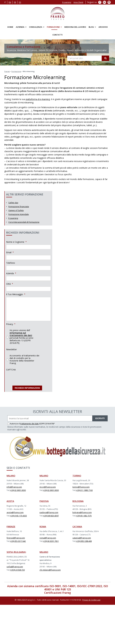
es (20, 2)
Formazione (53, 27)
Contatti (57, 35)
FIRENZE (11, 526)
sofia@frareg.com (15, 567)
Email (10, 252)
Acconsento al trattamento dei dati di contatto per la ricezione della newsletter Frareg (24, 359)
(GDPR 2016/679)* (47, 424)
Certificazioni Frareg (57, 593)
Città (10, 284)
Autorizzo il (14, 424)
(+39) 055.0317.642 (18, 541)
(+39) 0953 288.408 (84, 541)
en (10, 2)
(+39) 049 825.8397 (51, 516)
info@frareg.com (14, 487)
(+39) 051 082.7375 (84, 516)
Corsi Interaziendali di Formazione (24, 222)
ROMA (43, 526)
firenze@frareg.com (16, 538)
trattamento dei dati (30, 424)
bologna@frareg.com (82, 512)
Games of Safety (16, 210)
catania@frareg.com (82, 538)
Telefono (11, 263)
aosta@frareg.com (15, 512)
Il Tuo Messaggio (16, 294)
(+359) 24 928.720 (17, 570)
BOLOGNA (78, 501)
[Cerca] (105, 58)
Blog (91, 27)
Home (10, 27)
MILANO (11, 476)
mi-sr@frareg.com (48, 487)
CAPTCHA (11, 370)
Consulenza (36, 27)
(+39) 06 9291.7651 (51, 541)
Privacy (11, 324)
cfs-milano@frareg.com (50, 570)
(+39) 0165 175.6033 (18, 516)
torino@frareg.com (81, 487)
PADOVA (44, 501)
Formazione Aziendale (19, 214)
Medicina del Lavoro (75, 27)
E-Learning (67, 2)
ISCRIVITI (100, 418)
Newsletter (11, 349)
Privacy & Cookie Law (91, 600)
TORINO (77, 476)
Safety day (13, 203)
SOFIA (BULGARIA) (16, 552)
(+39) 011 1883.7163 (84, 490)
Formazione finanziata (19, 206)
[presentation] (29, 378)
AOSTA (10, 501)
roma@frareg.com (48, 538)
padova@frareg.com (49, 512)
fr (15, 2)
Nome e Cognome (16, 242)
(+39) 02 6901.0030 (18, 490)
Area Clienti (78, 2)
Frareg (7, 71)
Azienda (20, 27)
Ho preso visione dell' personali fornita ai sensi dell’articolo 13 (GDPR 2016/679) (21, 337)
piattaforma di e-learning (38, 99)
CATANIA (77, 526)
